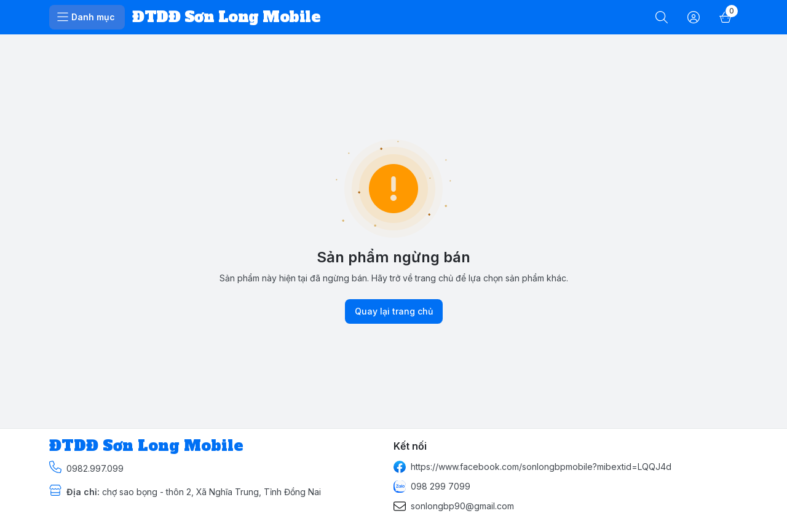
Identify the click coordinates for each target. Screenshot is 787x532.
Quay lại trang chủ (394, 311)
